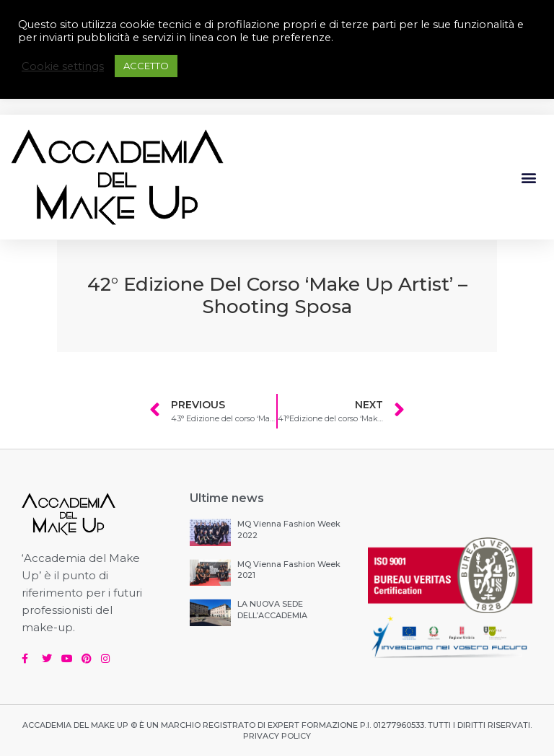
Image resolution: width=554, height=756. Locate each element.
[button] (528, 177)
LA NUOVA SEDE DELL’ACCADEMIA (272, 609)
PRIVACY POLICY (277, 736)
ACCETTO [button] (146, 66)
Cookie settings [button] (63, 66)
